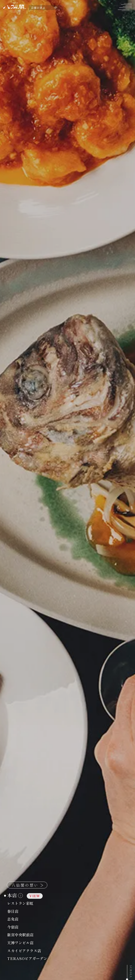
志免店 (23, 919)
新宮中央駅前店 (30, 935)
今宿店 (23, 927)
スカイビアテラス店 (34, 951)
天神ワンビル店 (30, 943)
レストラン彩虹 (30, 903)
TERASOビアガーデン (37, 959)
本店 (25, 896)
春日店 (23, 911)
